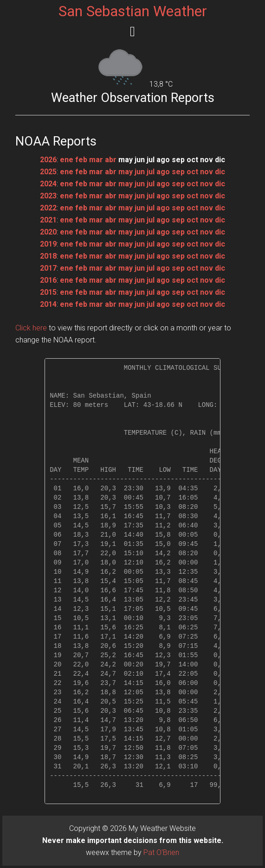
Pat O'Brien (161, 852)
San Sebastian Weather (133, 11)
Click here (31, 328)
